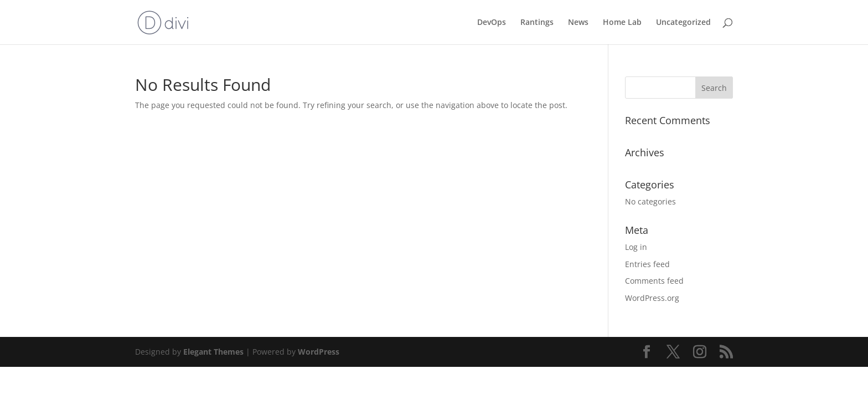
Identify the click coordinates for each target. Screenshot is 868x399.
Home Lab (622, 23)
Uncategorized (683, 23)
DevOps (492, 23)
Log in (636, 247)
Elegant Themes (213, 352)
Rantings (537, 23)
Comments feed (654, 281)
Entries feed (647, 264)
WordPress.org (652, 298)
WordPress (319, 352)
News (578, 23)
